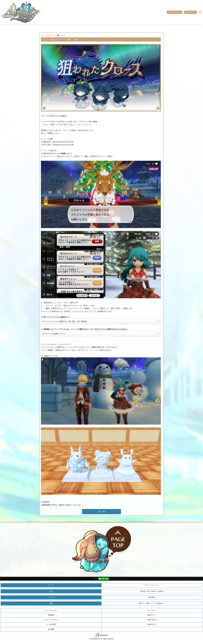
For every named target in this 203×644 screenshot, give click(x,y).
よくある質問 (51, 624)
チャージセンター (175, 12)
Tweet (96, 579)
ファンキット (152, 610)
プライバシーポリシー (51, 620)
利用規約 (51, 615)
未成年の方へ (152, 624)
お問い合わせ (152, 620)
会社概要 (51, 629)
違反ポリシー (152, 615)
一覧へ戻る (102, 512)
